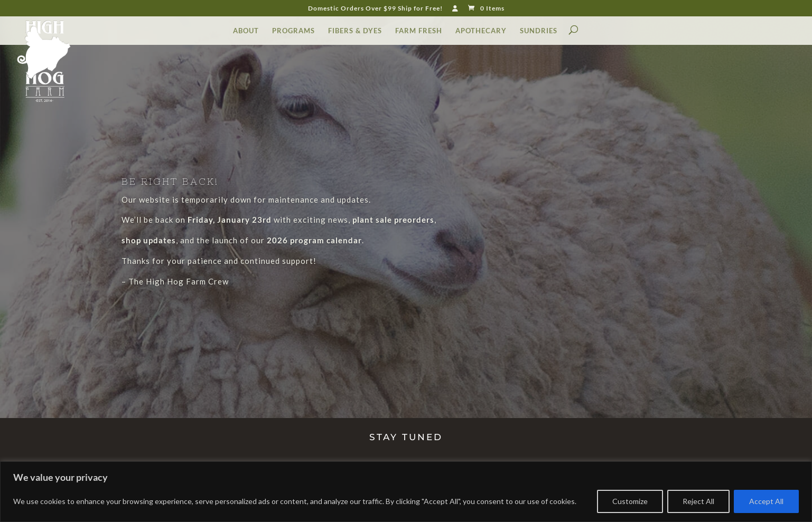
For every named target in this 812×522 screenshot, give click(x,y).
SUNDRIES (539, 31)
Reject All (698, 501)
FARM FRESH (419, 31)
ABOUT (246, 31)
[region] (406, 492)
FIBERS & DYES (355, 31)
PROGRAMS (293, 31)
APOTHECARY (481, 31)
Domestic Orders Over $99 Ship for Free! (375, 9)
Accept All (766, 501)
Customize (630, 501)
